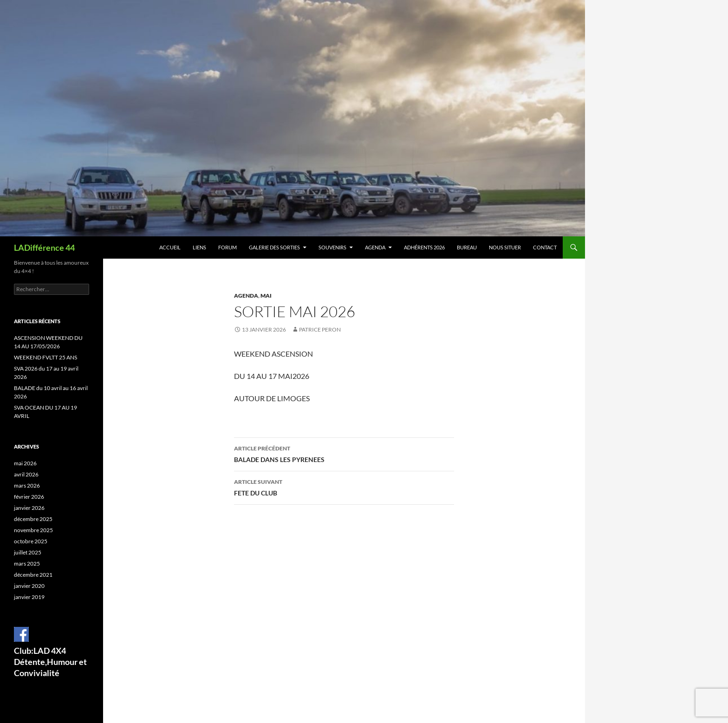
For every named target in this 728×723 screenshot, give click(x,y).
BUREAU (467, 247)
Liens (199, 247)
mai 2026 (25, 463)
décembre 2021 (33, 575)
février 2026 (29, 497)
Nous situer (505, 247)
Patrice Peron (320, 329)
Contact (545, 247)
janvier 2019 (29, 597)
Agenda (375, 247)
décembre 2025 (33, 519)
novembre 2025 (33, 530)
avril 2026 (26, 474)
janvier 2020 (29, 586)
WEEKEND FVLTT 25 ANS (45, 357)
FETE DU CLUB (344, 487)
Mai (266, 296)
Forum (227, 247)
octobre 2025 (31, 541)
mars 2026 (27, 485)
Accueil (170, 247)
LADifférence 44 (44, 248)
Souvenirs (332, 247)
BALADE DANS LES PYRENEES (344, 453)
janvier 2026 (29, 508)
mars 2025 (27, 563)
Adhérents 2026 (424, 247)
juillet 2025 (28, 552)
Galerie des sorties (274, 247)
